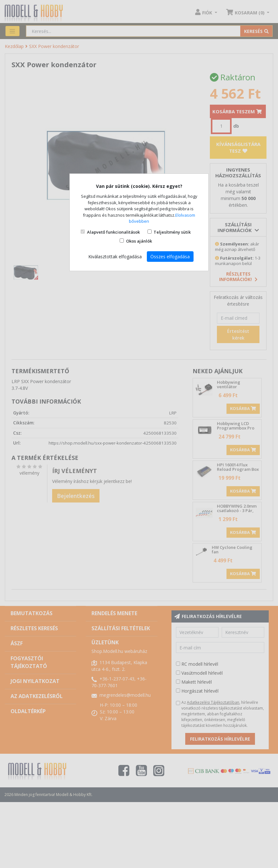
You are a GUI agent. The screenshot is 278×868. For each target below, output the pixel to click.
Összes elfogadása (170, 257)
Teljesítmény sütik (172, 232)
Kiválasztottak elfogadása (115, 257)
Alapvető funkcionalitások (113, 232)
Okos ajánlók (139, 241)
